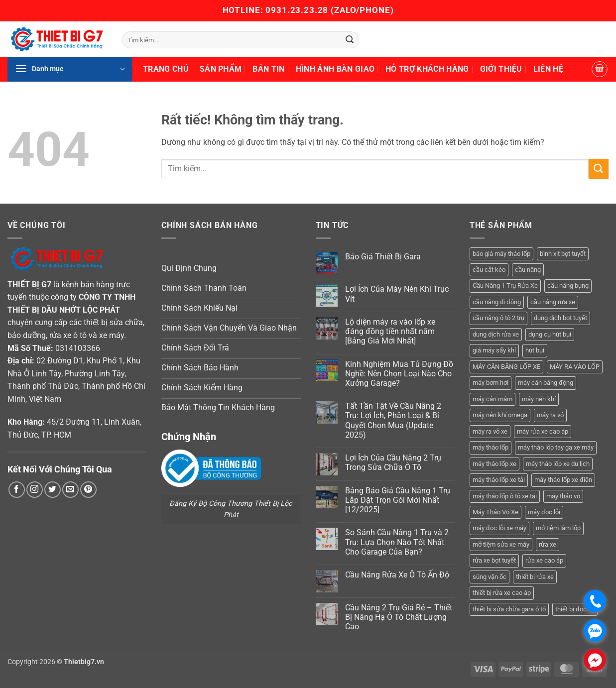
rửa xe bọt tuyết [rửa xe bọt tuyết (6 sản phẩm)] (494, 560)
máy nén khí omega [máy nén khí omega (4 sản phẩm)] (500, 415)
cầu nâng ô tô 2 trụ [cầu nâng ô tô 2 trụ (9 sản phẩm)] (498, 318)
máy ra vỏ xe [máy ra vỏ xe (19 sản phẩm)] (490, 431)
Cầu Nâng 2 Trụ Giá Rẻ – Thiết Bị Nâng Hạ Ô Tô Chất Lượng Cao (399, 617)
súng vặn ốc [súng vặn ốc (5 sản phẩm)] (490, 577)
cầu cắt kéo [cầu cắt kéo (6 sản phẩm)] (489, 270)
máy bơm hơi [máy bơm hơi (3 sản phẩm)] (491, 383)
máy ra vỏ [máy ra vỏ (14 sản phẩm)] (550, 415)
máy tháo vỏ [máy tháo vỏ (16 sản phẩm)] (563, 496)
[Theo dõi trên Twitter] (53, 490)
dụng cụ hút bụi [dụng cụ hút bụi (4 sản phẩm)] (550, 334)
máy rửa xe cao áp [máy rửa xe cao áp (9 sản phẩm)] (543, 431)
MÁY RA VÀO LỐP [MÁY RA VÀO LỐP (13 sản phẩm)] (575, 367)
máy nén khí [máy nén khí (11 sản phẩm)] (539, 399)
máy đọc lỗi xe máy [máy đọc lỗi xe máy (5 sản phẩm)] (499, 528)
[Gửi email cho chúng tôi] (70, 490)
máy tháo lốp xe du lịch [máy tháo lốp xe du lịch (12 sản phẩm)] (558, 464)
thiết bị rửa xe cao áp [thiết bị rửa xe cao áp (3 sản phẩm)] (502, 593)
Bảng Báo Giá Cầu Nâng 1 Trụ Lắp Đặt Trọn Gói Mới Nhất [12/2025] (398, 500)
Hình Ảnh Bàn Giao (335, 69)
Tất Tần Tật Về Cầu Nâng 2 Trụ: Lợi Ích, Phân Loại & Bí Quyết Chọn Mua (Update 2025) (393, 420)
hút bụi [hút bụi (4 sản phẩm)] (535, 350)
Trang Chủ (166, 69)
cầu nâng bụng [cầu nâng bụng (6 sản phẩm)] (568, 286)
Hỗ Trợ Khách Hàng (427, 69)
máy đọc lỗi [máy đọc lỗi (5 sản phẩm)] (544, 512)
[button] (70, 69)
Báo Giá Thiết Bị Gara (383, 257)
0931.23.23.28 (298, 10)
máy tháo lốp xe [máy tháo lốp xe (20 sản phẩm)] (494, 464)
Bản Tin (268, 69)
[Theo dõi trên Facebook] (17, 490)
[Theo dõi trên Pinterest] (88, 490)
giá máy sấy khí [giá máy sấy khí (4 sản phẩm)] (494, 350)
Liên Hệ (548, 69)
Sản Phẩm (221, 69)
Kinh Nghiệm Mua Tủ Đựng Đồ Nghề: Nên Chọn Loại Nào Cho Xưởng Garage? (399, 374)
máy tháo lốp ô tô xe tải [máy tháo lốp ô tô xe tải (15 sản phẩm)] (505, 496)
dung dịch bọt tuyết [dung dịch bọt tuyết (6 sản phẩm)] (560, 318)
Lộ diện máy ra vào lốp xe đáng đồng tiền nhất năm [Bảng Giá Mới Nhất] (390, 331)
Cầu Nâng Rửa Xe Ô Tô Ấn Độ (397, 575)
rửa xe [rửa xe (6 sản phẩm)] (548, 544)
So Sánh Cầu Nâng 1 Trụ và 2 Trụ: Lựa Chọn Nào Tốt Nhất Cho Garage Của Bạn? (397, 542)
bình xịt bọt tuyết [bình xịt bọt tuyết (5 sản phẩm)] (563, 254)
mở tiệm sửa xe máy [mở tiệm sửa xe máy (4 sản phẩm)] (501, 544)
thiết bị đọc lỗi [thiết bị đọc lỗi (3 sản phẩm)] (575, 609)
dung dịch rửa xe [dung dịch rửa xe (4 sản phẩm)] (496, 334)
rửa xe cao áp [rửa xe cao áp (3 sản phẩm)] (544, 560)
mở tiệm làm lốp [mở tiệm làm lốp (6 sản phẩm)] (558, 528)
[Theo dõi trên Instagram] (35, 490)
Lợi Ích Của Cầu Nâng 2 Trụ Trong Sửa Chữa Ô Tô (393, 462)
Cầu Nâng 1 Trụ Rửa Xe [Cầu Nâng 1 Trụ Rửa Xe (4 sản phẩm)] (505, 286)
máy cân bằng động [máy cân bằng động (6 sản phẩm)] (546, 383)
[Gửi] (350, 40)
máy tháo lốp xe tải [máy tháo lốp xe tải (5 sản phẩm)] (499, 480)
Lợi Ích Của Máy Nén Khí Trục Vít (397, 294)
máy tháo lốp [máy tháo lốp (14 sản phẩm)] (491, 447)
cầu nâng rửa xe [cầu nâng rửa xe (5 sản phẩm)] (553, 302)
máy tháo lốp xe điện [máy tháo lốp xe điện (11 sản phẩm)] (563, 480)
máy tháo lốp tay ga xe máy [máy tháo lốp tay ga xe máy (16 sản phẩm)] (556, 447)
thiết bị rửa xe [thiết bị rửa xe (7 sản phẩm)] (535, 577)
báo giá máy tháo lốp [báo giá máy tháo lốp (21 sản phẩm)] (501, 254)
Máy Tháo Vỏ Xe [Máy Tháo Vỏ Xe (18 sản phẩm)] (495, 512)
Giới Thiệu (501, 69)
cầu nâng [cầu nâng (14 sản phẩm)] (528, 270)
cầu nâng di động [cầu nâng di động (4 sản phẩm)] (497, 302)
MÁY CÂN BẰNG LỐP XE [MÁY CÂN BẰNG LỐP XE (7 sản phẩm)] (506, 367)
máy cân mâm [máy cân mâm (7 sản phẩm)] (493, 399)
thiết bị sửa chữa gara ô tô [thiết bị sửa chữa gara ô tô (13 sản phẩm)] (509, 609)
